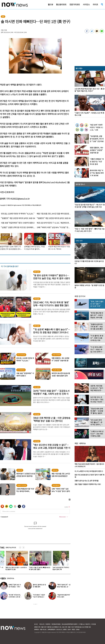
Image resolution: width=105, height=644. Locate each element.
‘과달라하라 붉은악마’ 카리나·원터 (64, 596)
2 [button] (35, 604)
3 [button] (37, 604)
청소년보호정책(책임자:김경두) (70, 624)
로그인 (36, 624)
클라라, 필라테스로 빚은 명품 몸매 (39, 586)
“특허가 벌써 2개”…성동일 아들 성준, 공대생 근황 (64, 587)
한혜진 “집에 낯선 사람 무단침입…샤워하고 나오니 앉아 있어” (15, 587)
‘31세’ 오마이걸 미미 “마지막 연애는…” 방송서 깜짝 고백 (57, 568)
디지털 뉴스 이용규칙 (84, 624)
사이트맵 (93, 624)
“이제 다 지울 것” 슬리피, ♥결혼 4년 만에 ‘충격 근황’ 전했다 (34, 568)
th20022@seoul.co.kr (20, 199)
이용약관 (48, 624)
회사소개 (42, 624)
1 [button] (34, 604)
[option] (35, 594)
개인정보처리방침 (56, 624)
